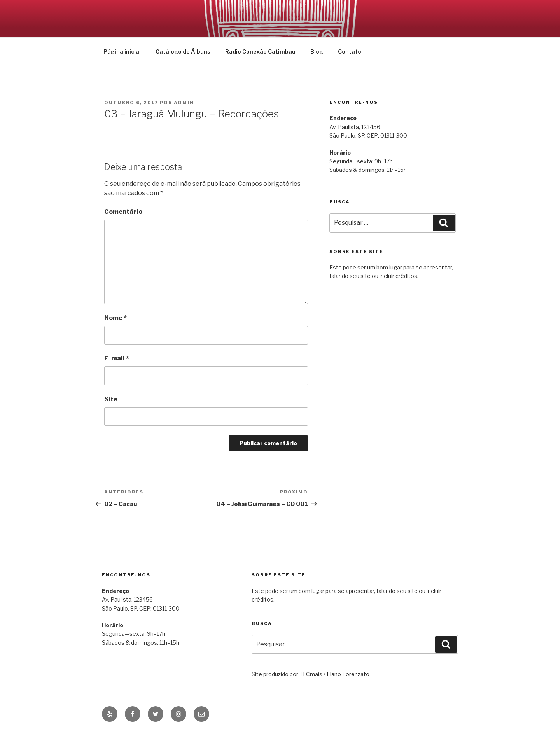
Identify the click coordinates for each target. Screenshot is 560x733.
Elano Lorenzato (348, 674)
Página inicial (122, 52)
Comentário (123, 212)
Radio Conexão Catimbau (260, 52)
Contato (350, 52)
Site (111, 399)
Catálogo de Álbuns (183, 52)
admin (184, 103)
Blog (317, 52)
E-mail (117, 358)
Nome (115, 318)
